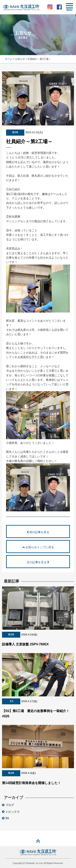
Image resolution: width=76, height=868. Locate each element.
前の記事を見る (38, 532)
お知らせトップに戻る (38, 547)
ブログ (8, 805)
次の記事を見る (38, 562)
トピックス (11, 812)
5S (5, 818)
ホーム (9, 59)
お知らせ (20, 59)
